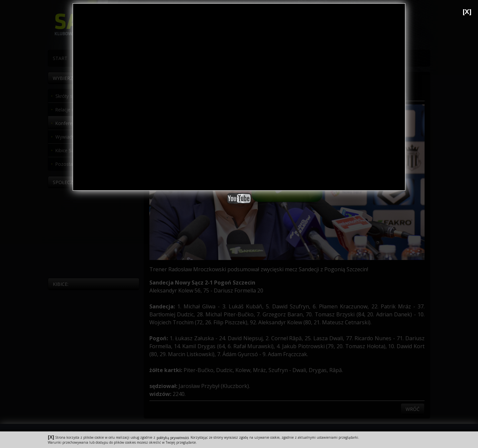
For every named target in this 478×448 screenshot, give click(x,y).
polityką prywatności (172, 437)
